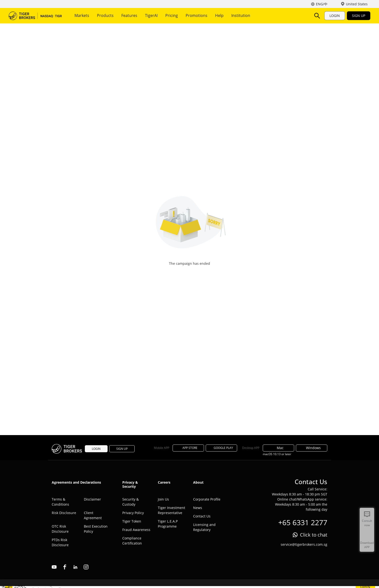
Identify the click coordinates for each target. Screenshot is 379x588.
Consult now (367, 523)
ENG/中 (322, 4)
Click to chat (314, 535)
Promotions (197, 15)
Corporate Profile (207, 499)
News (198, 508)
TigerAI (151, 15)
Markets (82, 15)
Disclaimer (92, 499)
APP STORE (188, 448)
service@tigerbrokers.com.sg (304, 544)
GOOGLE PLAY (221, 448)
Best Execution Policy (96, 529)
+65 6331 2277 (303, 522)
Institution (241, 15)
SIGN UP (359, 16)
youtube (54, 567)
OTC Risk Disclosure (60, 529)
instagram (86, 567)
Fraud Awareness (136, 530)
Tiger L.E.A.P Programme (168, 524)
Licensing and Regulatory (204, 527)
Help (219, 15)
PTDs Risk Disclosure (60, 542)
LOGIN (335, 16)
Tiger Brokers (35, 16)
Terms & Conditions (60, 502)
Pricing (172, 15)
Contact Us (202, 516)
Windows (312, 448)
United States (357, 4)
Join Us (163, 499)
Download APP (367, 545)
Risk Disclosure (64, 513)
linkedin (75, 567)
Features (129, 15)
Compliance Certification (132, 541)
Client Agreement (93, 515)
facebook (65, 567)
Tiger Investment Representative (171, 510)
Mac (278, 448)
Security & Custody (131, 502)
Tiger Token (132, 521)
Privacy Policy (133, 513)
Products (105, 15)
